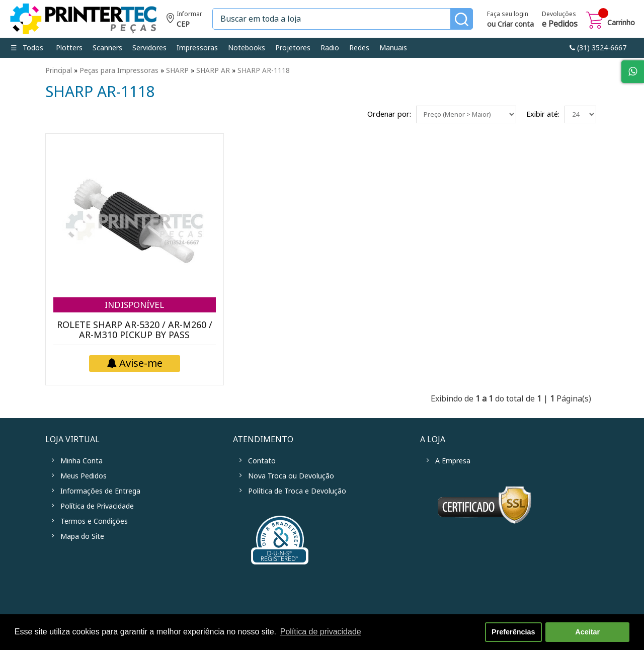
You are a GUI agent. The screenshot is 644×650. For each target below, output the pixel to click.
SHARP (177, 70)
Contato (262, 461)
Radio (330, 48)
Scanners (107, 48)
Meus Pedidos (84, 476)
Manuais (393, 48)
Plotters (69, 48)
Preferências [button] (513, 632)
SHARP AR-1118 (264, 70)
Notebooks (247, 48)
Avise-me (135, 363)
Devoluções (560, 20)
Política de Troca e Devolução (297, 491)
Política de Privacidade (97, 506)
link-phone (598, 48)
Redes (359, 48)
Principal (59, 70)
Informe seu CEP (184, 20)
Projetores (293, 48)
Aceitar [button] (587, 632)
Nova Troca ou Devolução (291, 476)
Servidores (149, 48)
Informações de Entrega (100, 491)
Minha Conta (82, 461)
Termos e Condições (94, 521)
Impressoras (197, 48)
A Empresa (453, 461)
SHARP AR (213, 70)
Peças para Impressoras (119, 70)
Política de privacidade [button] (321, 632)
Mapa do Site (82, 536)
